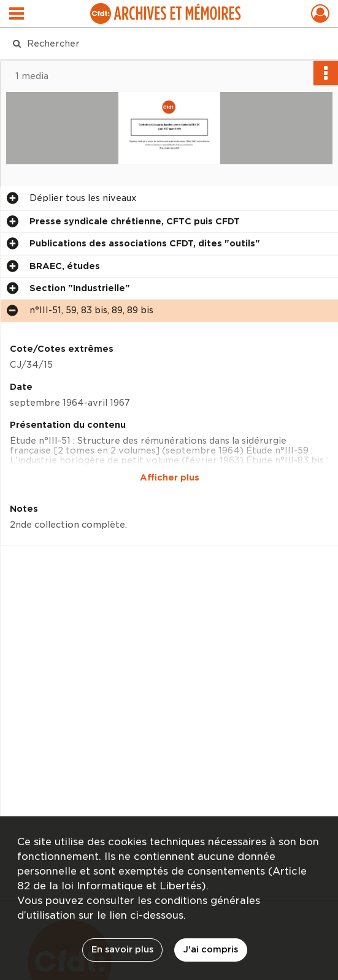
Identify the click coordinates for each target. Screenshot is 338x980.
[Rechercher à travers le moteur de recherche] (160, 44)
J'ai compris (211, 949)
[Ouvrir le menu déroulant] (17, 15)
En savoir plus (122, 949)
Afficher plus (170, 477)
